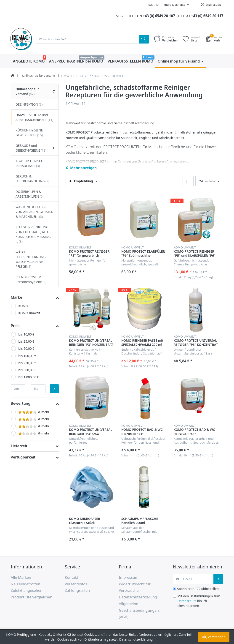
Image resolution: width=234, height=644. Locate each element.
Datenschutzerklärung (136, 639)
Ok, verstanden (214, 637)
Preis (15, 326)
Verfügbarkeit (23, 458)
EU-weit (148, 58)
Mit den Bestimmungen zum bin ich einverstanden (199, 601)
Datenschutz (187, 601)
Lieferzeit (19, 446)
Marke (16, 297)
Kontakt (153, 5)
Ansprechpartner (92, 58)
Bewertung (21, 404)
